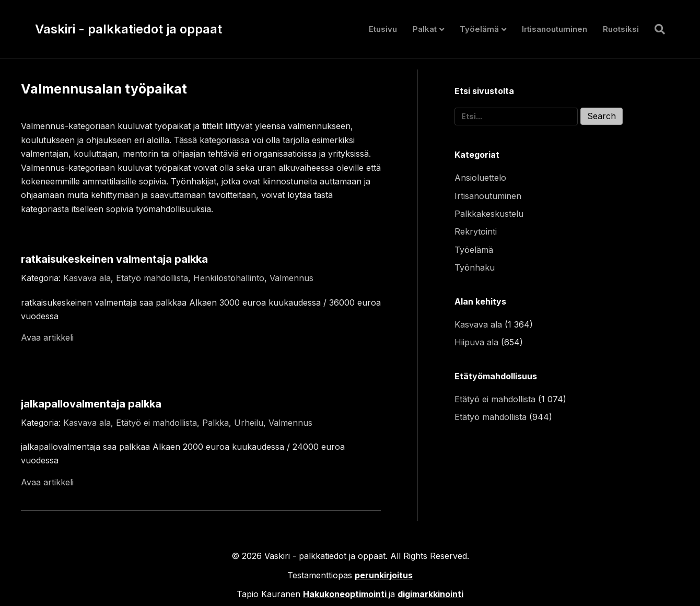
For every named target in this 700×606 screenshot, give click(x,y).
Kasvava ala (87, 278)
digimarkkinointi (430, 594)
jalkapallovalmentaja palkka (91, 404)
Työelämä (479, 29)
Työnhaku (475, 267)
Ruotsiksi (621, 29)
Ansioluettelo (480, 178)
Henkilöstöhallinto (229, 278)
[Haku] (656, 29)
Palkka (215, 423)
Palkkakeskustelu (489, 214)
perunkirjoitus (384, 575)
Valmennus (291, 278)
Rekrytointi (476, 231)
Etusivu (383, 29)
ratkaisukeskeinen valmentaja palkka (114, 259)
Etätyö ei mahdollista (156, 423)
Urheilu (249, 423)
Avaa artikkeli (47, 337)
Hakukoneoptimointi (345, 594)
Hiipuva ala (476, 342)
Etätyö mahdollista (152, 278)
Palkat (425, 29)
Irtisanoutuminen (555, 29)
